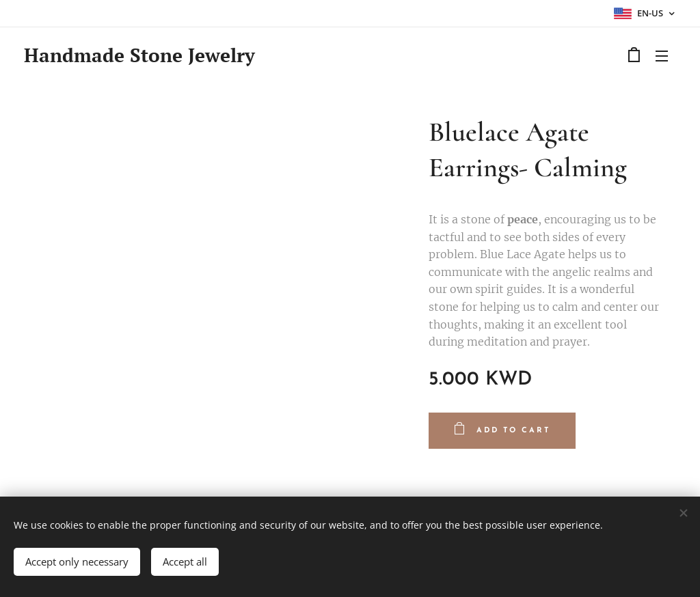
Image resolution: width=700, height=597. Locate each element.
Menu (662, 56)
